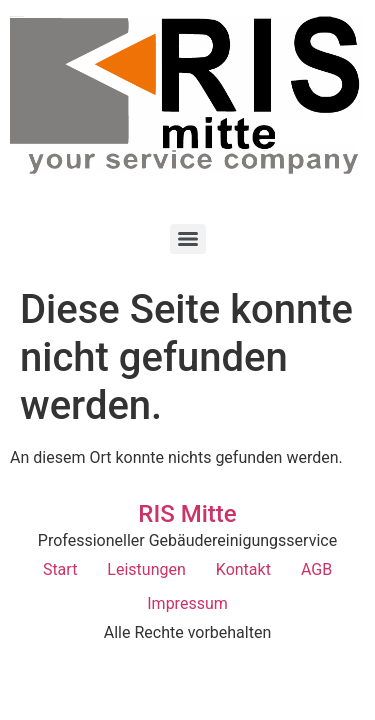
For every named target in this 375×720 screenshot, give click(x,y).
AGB (316, 569)
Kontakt (243, 569)
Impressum (187, 603)
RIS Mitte (187, 514)
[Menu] (188, 239)
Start (60, 569)
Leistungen (146, 569)
